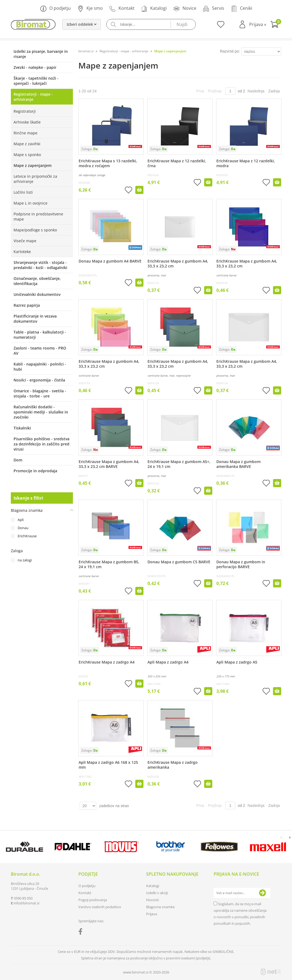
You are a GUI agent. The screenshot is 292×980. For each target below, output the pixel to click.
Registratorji (25, 111)
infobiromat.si (26, 903)
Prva (200, 91)
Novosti (153, 900)
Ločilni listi (23, 192)
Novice (185, 9)
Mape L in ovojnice (31, 203)
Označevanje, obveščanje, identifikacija (37, 281)
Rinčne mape (25, 133)
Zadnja (274, 91)
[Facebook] (82, 933)
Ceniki (241, 9)
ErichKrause (27, 536)
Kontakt (122, 9)
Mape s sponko (27, 155)
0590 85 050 (23, 898)
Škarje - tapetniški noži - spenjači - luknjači (36, 81)
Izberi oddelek (82, 24)
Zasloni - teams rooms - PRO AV (40, 351)
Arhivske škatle (27, 122)
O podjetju (55, 9)
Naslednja (256, 91)
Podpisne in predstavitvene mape (38, 216)
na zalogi (25, 560)
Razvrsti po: (230, 51)
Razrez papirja (27, 305)
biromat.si (86, 51)
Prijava (258, 24)
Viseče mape (25, 241)
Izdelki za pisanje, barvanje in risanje (41, 54)
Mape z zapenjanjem (33, 165)
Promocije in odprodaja (35, 471)
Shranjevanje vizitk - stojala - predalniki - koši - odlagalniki (40, 265)
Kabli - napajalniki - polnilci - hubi (40, 367)
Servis (214, 9)
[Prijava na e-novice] (262, 893)
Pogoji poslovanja (93, 900)
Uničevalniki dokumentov (37, 294)
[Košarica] (276, 25)
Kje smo (90, 9)
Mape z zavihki (27, 144)
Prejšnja (215, 91)
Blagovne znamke (160, 907)
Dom (18, 460)
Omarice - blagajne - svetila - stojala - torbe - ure (40, 393)
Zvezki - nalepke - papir (35, 67)
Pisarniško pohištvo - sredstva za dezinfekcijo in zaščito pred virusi (41, 444)
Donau (23, 528)
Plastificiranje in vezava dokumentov (35, 319)
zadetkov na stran (114, 806)
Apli (21, 520)
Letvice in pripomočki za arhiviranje (35, 179)
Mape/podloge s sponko (35, 230)
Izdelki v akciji (157, 893)
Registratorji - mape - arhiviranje (33, 97)
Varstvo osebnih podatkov (100, 907)
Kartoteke (22, 252)
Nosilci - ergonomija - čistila (39, 380)
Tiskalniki (22, 428)
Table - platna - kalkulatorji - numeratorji (40, 335)
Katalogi (154, 9)
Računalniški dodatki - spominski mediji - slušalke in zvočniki (41, 412)
